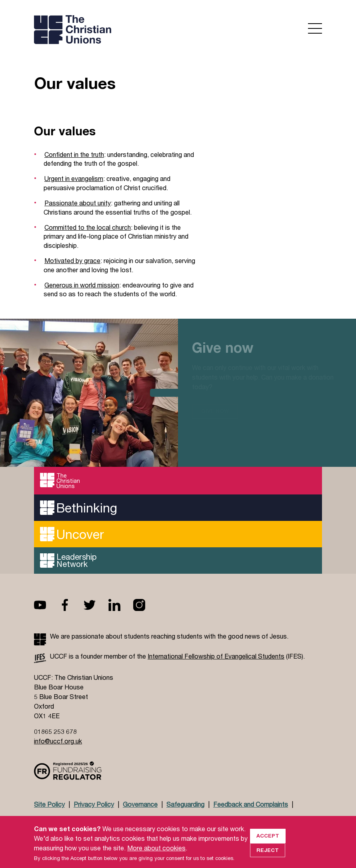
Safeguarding (185, 804)
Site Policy (49, 804)
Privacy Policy (94, 804)
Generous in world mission (82, 285)
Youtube (46, 605)
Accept (268, 843)
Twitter (96, 605)
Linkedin (121, 605)
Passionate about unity (78, 203)
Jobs (94, 820)
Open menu (315, 28)
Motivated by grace (72, 260)
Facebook (71, 605)
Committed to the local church (88, 227)
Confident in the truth (74, 154)
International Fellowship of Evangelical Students (216, 656)
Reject (268, 858)
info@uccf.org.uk (58, 741)
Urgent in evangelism (74, 178)
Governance (140, 804)
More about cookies (156, 855)
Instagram (146, 605)
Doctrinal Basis (56, 820)
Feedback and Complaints (251, 804)
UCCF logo (103, 30)
